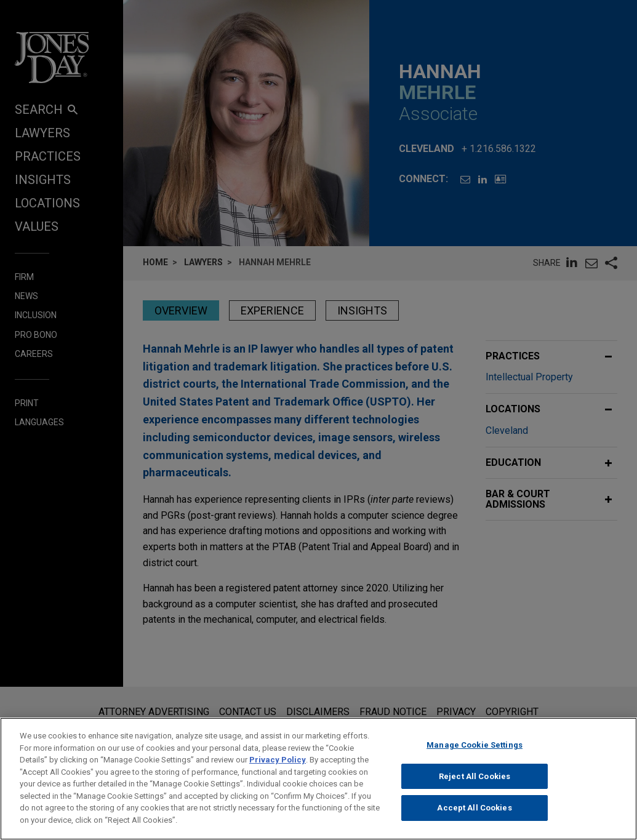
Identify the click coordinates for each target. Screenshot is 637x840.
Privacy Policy (278, 768)
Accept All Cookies (474, 816)
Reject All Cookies (475, 785)
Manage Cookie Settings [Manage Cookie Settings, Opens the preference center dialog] (475, 754)
